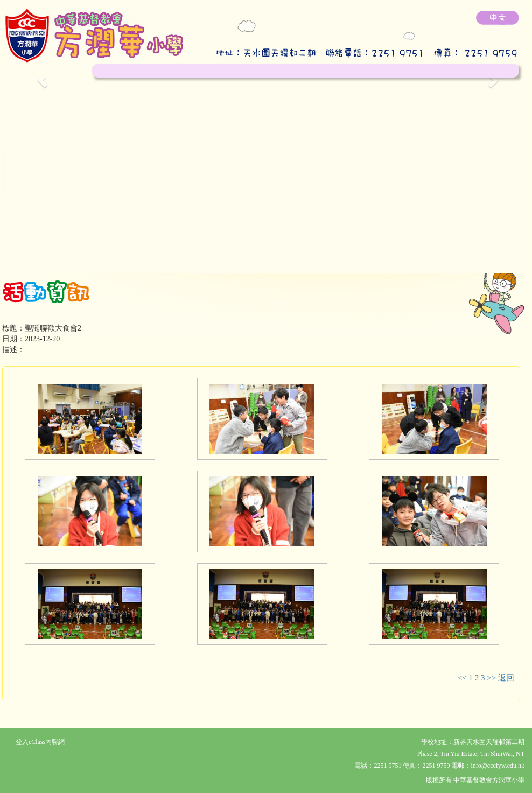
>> (491, 678)
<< (462, 678)
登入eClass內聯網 (40, 742)
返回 (506, 678)
